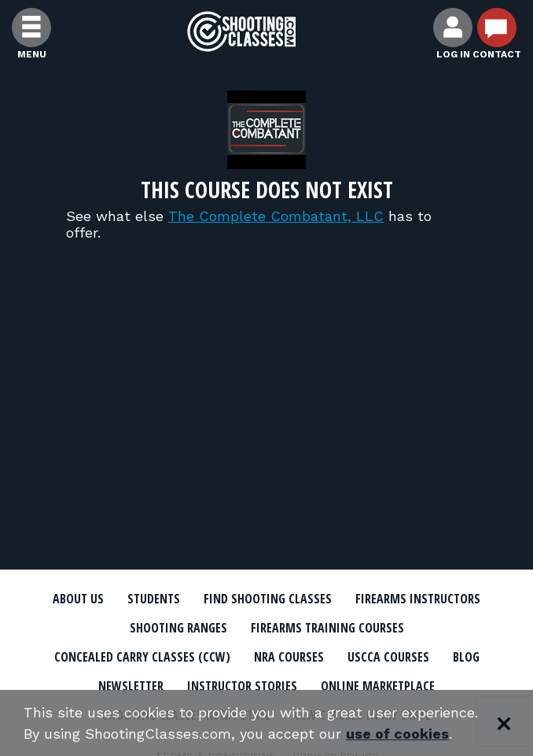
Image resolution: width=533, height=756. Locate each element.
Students (154, 599)
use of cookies (397, 734)
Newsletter (131, 686)
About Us (78, 599)
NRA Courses (289, 657)
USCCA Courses (388, 657)
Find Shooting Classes (268, 599)
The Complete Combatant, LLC (276, 216)
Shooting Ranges (178, 628)
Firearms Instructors (418, 599)
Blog (466, 657)
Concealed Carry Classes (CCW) (142, 657)
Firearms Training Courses (327, 628)
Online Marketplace (378, 686)
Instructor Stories (242, 686)
